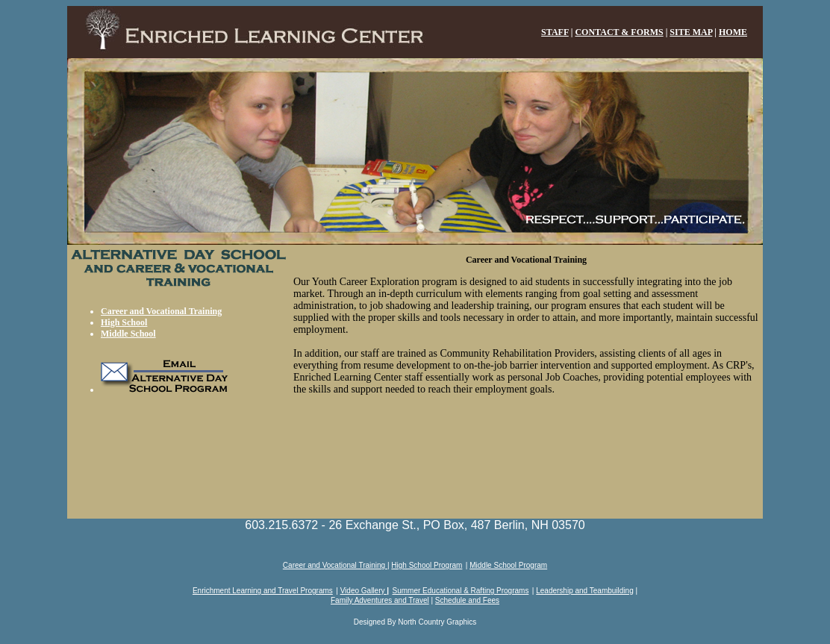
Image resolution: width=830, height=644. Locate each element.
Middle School (128, 334)
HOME (733, 32)
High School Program (427, 565)
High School (124, 322)
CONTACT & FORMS (619, 32)
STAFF (555, 32)
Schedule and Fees (467, 600)
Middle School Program (508, 565)
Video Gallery (364, 591)
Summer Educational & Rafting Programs (461, 591)
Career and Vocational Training (161, 311)
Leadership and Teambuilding (584, 591)
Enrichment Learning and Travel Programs (263, 591)
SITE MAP (691, 32)
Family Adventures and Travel (380, 600)
